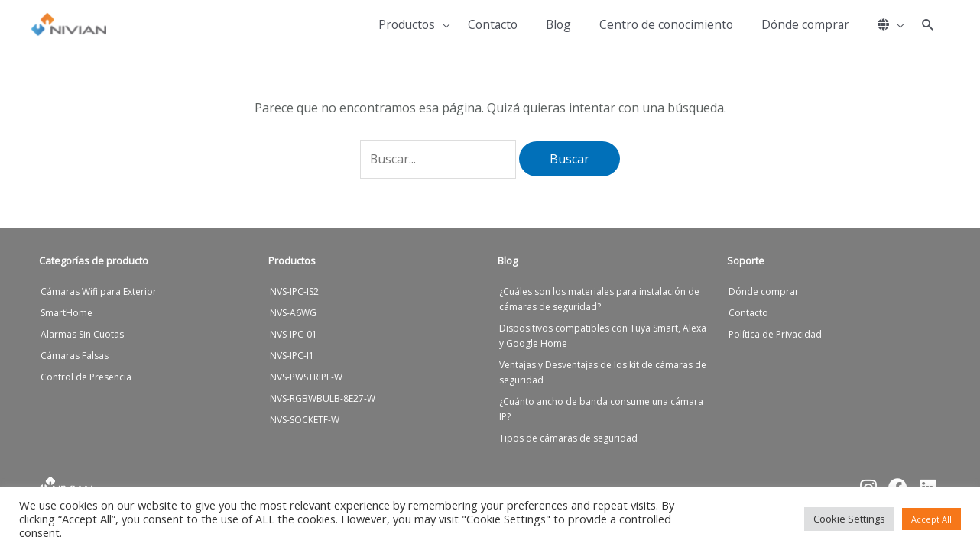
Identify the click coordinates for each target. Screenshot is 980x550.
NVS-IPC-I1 (292, 356)
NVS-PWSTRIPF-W (306, 378)
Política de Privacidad (775, 335)
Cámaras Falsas (75, 356)
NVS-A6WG (293, 314)
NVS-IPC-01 (294, 335)
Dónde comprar (764, 292)
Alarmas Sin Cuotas (82, 335)
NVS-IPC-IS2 (294, 292)
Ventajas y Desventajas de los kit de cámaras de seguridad (603, 373)
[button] (928, 25)
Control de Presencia (86, 378)
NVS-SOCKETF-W (305, 421)
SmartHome (67, 314)
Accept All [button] (931, 519)
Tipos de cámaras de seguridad (568, 439)
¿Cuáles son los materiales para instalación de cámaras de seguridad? (599, 300)
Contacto (748, 314)
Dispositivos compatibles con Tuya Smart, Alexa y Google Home (603, 336)
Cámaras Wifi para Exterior (99, 292)
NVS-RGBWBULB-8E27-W (323, 399)
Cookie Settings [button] (849, 519)
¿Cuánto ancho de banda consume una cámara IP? (601, 410)
